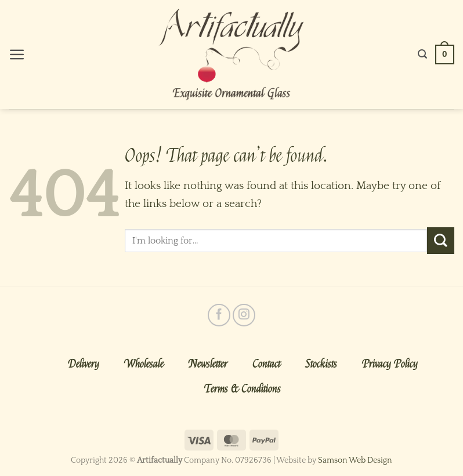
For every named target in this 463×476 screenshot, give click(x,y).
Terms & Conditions (243, 389)
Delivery (84, 364)
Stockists (321, 364)
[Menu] (17, 55)
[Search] (422, 54)
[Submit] (441, 241)
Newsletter (208, 364)
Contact (266, 364)
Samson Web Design (355, 460)
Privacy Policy (390, 364)
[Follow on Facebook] (219, 315)
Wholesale (144, 364)
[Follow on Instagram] (244, 315)
